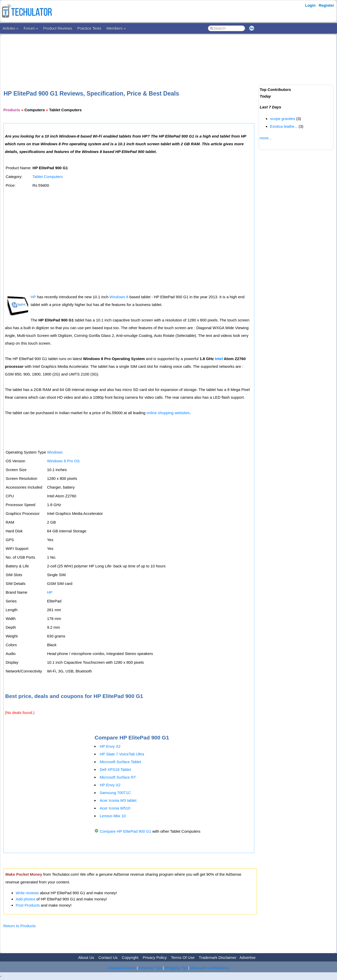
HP (33, 297)
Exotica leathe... (284, 126)
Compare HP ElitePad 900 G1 (125, 831)
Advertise (247, 957)
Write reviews (27, 893)
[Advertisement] (130, 54)
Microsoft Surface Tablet (120, 762)
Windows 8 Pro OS (63, 461)
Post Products (28, 905)
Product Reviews (58, 28)
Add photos (26, 899)
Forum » (31, 28)
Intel (219, 359)
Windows (55, 452)
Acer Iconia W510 (115, 808)
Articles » (11, 28)
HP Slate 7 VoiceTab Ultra (122, 754)
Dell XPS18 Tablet (115, 769)
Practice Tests (89, 28)
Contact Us (108, 957)
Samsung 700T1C (115, 793)
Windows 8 (119, 297)
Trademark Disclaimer (218, 957)
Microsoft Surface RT (118, 777)
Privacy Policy (155, 957)
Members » (116, 28)
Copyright (130, 957)
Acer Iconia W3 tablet (118, 800)
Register (326, 5)
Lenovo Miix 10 (113, 816)
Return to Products (19, 926)
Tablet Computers (48, 177)
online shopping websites (168, 413)
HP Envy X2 (110, 746)
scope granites (283, 119)
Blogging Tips (177, 968)
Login (310, 5)
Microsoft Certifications (210, 968)
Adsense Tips (150, 968)
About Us (86, 957)
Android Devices (122, 968)
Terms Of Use (183, 957)
